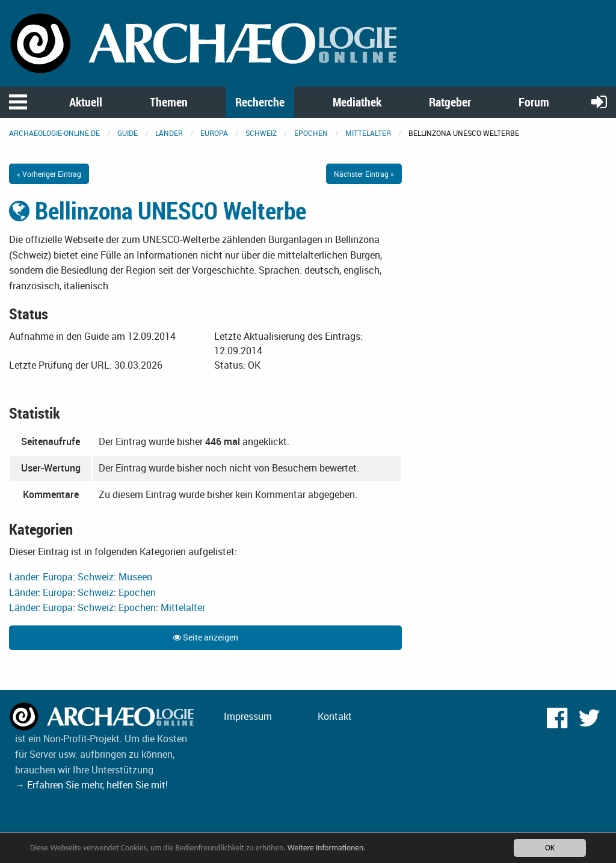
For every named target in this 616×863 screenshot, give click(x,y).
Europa (214, 133)
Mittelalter (368, 133)
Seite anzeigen (205, 637)
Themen (169, 102)
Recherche (260, 102)
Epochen (311, 133)
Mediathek (357, 102)
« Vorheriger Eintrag (49, 174)
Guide (128, 133)
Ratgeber (450, 102)
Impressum (248, 716)
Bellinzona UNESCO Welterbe (158, 210)
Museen (135, 577)
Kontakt (335, 716)
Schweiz (261, 133)
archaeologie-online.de (54, 133)
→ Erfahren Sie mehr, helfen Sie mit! (91, 785)
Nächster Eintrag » (364, 174)
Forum (534, 102)
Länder (169, 133)
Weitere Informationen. (327, 848)
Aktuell (86, 102)
